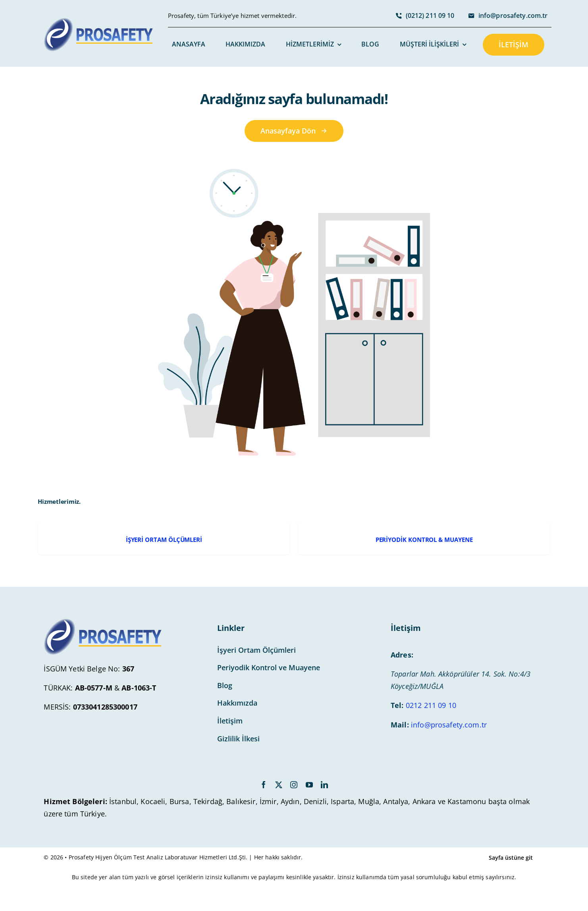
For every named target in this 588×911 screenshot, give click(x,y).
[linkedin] (324, 785)
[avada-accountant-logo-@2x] (99, 21)
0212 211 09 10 (431, 705)
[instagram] (294, 785)
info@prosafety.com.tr (449, 725)
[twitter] (279, 785)
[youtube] (309, 785)
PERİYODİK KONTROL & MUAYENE (424, 540)
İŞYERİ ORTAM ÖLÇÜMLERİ (164, 540)
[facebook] (264, 785)
